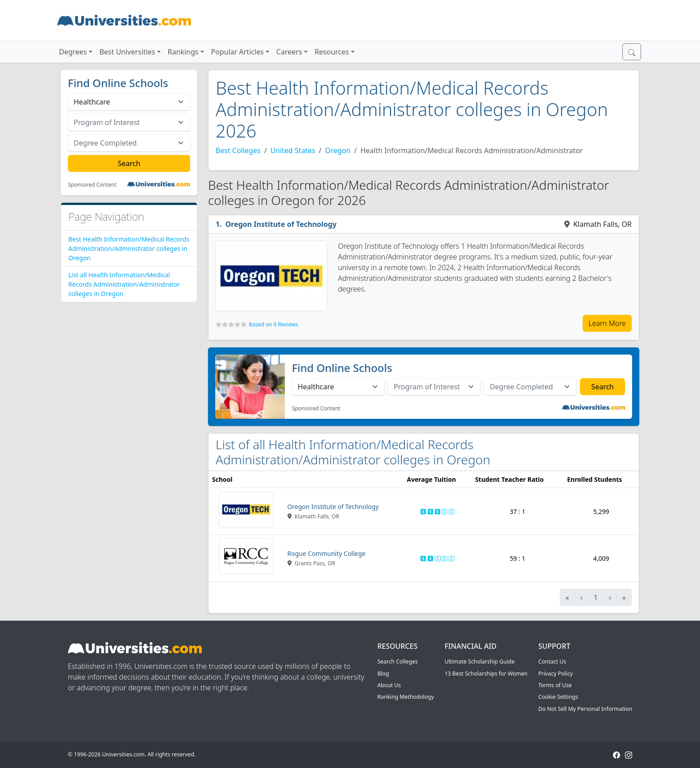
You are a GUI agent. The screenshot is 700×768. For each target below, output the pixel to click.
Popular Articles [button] (237, 52)
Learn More (607, 323)
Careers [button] (289, 52)
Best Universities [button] (127, 52)
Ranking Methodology (406, 697)
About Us (389, 685)
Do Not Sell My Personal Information (585, 709)
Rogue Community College (327, 553)
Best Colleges (238, 150)
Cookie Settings (558, 697)
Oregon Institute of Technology (281, 224)
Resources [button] (332, 52)
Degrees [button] (73, 52)
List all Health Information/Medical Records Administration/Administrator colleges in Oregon (124, 284)
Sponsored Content (92, 185)
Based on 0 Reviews (273, 324)
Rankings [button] (183, 52)
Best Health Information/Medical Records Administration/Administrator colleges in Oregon (129, 248)
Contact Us (552, 662)
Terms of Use (555, 685)
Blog (383, 674)
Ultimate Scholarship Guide (480, 662)
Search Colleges (398, 662)
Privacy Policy (556, 674)
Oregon (338, 150)
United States (293, 150)
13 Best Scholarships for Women (486, 674)
